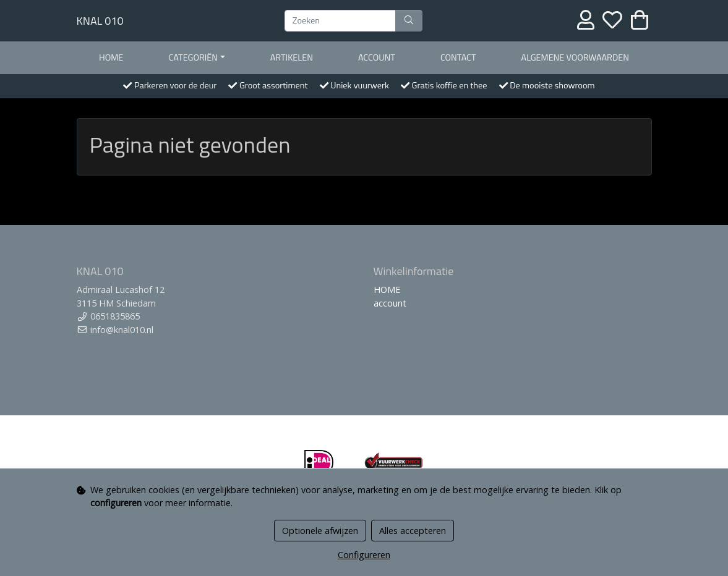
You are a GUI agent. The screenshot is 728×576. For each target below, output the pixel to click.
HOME (111, 57)
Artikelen (292, 57)
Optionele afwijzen (320, 531)
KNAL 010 (100, 21)
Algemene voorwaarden (575, 57)
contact (458, 57)
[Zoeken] (340, 21)
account (377, 57)
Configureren (364, 555)
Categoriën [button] (193, 57)
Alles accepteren (413, 531)
